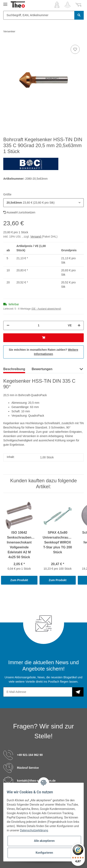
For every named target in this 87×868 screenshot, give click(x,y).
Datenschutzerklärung (34, 830)
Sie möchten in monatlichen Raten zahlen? (43, 352)
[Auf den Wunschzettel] (75, 49)
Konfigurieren (44, 853)
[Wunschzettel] (68, 5)
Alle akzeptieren (44, 841)
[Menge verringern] (8, 325)
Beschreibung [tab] (14, 369)
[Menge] (39, 325)
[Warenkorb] (78, 5)
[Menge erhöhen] (79, 325)
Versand (36, 237)
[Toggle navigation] (5, 3)
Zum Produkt (19, 580)
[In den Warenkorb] (43, 338)
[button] (57, 5)
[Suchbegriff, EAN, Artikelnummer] (39, 15)
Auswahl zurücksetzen (19, 212)
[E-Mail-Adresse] (38, 692)
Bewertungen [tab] (42, 369)
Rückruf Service (28, 768)
